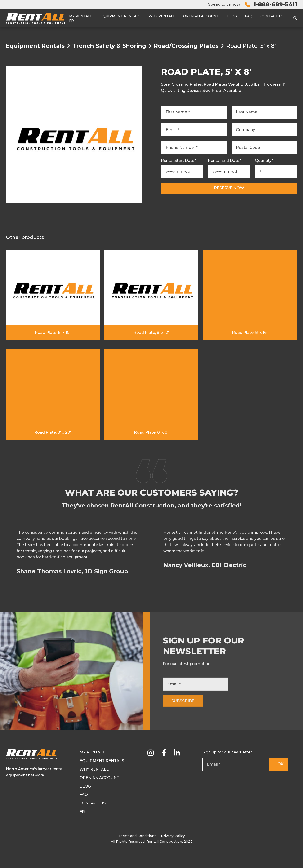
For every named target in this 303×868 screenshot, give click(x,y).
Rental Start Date (178, 161)
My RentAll (81, 16)
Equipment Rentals (120, 16)
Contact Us (272, 16)
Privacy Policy (173, 836)
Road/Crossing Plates (186, 46)
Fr (71, 21)
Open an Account (201, 16)
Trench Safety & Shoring (109, 46)
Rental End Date (224, 161)
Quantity (264, 161)
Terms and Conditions (137, 836)
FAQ (249, 16)
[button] (296, 583)
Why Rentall (162, 16)
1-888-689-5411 (275, 4)
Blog (232, 16)
